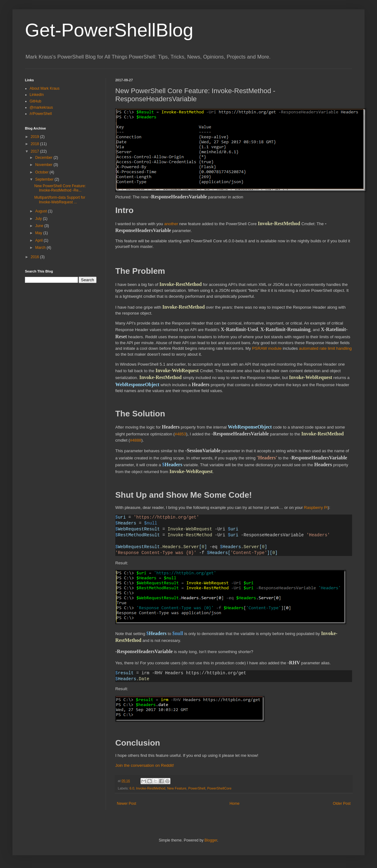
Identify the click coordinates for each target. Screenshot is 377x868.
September (45, 179)
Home (235, 804)
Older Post (342, 804)
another (171, 224)
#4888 (136, 440)
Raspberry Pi (316, 508)
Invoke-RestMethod (151, 788)
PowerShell (197, 788)
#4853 (181, 434)
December (44, 158)
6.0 (132, 788)
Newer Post (126, 804)
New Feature (177, 788)
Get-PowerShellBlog (109, 30)
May (39, 233)
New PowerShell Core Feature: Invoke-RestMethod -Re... (60, 188)
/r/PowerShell (41, 114)
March (41, 248)
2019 (36, 137)
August (42, 211)
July (39, 219)
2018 (36, 144)
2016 (36, 257)
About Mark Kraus (45, 88)
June (40, 226)
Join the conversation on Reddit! (145, 765)
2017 (36, 151)
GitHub (35, 101)
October (42, 172)
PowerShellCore (219, 788)
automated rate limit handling (325, 348)
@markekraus (41, 107)
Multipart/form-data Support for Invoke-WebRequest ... (60, 200)
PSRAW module (267, 348)
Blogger (211, 840)
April (39, 240)
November (44, 165)
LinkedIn (37, 95)
